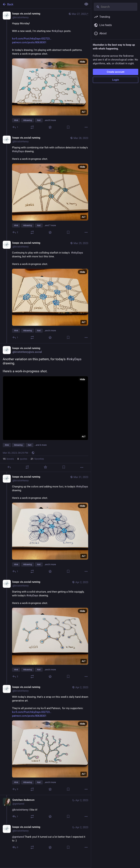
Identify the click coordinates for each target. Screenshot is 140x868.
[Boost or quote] (32, 127)
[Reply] (15, 127)
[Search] (116, 7)
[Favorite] (50, 127)
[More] (86, 127)
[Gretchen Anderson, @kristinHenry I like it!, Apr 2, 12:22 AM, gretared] (45, 809)
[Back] (41, 4)
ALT (84, 112)
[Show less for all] (86, 4)
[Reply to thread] (15, 232)
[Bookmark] (68, 127)
